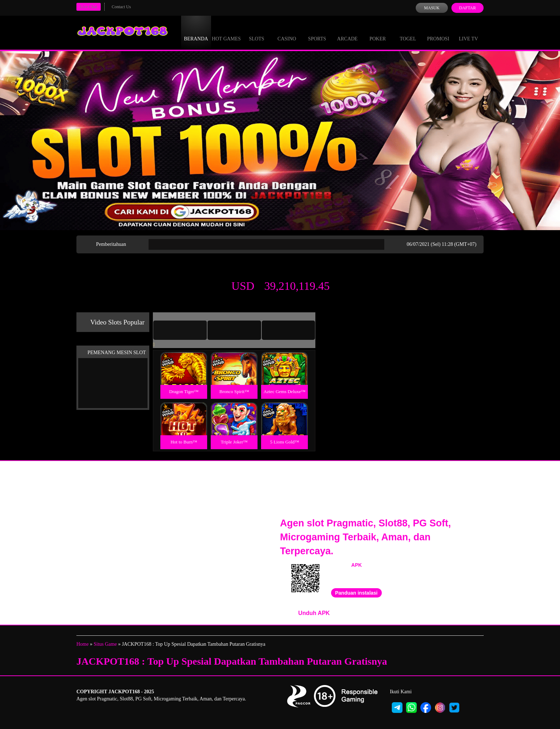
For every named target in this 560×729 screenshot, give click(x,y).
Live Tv (469, 32)
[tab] (180, 330)
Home (82, 644)
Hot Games (226, 32)
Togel (408, 32)
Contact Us (121, 7)
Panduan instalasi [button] (356, 593)
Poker (377, 32)
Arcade (347, 32)
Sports (317, 32)
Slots (257, 32)
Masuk (432, 8)
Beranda (196, 32)
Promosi (438, 32)
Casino (287, 32)
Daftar (467, 8)
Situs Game (105, 644)
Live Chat (89, 7)
